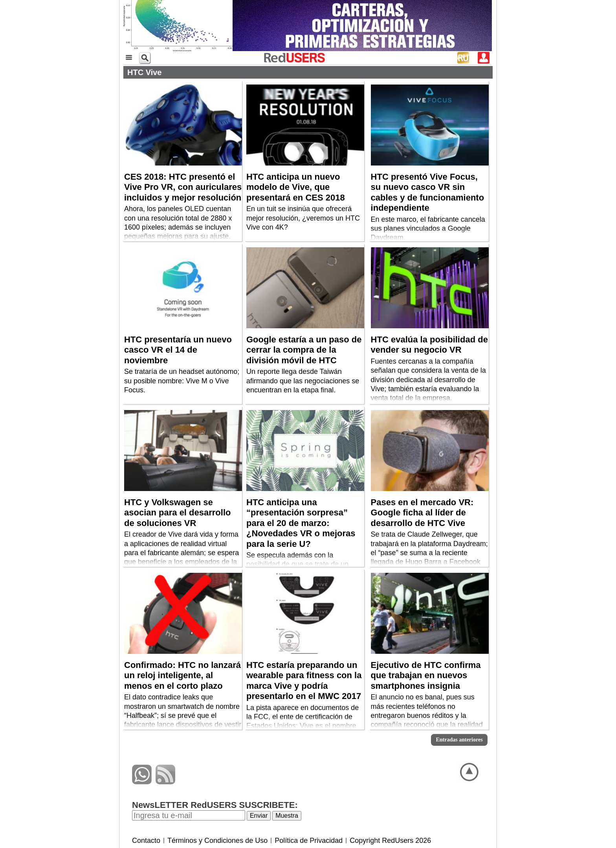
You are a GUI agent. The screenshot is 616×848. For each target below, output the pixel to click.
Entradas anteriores (459, 740)
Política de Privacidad (309, 841)
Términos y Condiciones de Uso (217, 841)
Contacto (146, 841)
